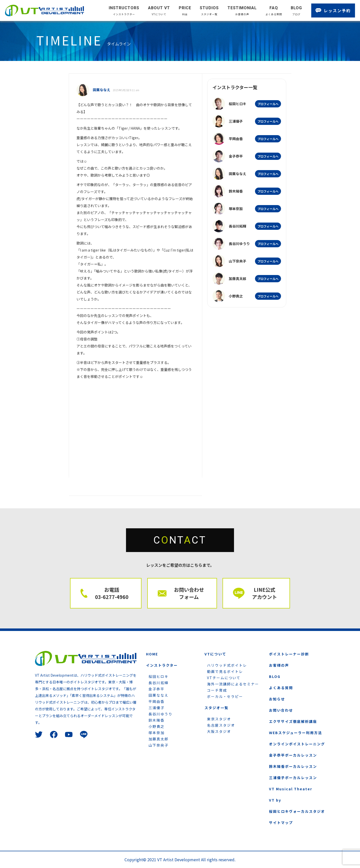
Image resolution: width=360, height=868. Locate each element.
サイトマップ (281, 823)
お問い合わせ (281, 710)
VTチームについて (224, 678)
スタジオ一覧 (216, 708)
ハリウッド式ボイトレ (227, 665)
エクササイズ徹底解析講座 (293, 721)
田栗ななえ (158, 695)
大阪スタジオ (219, 731)
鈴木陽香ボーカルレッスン (293, 766)
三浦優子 (156, 708)
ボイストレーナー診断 (289, 654)
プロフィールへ (268, 104)
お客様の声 (279, 665)
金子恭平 (156, 689)
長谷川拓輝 (158, 683)
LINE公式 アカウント (264, 593)
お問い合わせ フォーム (189, 593)
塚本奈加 (156, 733)
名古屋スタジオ (221, 725)
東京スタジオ (219, 719)
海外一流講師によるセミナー (233, 684)
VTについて (215, 654)
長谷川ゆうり (160, 714)
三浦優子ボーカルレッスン (293, 778)
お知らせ (277, 699)
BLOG (275, 676)
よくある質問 (281, 688)
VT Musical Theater (291, 789)
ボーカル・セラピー (225, 696)
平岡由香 (156, 701)
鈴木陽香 (156, 720)
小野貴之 (156, 726)
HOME (152, 654)
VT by (275, 800)
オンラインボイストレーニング (297, 744)
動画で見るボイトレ (225, 671)
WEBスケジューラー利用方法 (295, 733)
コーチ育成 (217, 690)
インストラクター (162, 665)
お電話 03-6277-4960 (112, 593)
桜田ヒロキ (158, 676)
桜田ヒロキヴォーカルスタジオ (297, 811)
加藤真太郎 (158, 739)
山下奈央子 (158, 745)
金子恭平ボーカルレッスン (293, 755)
